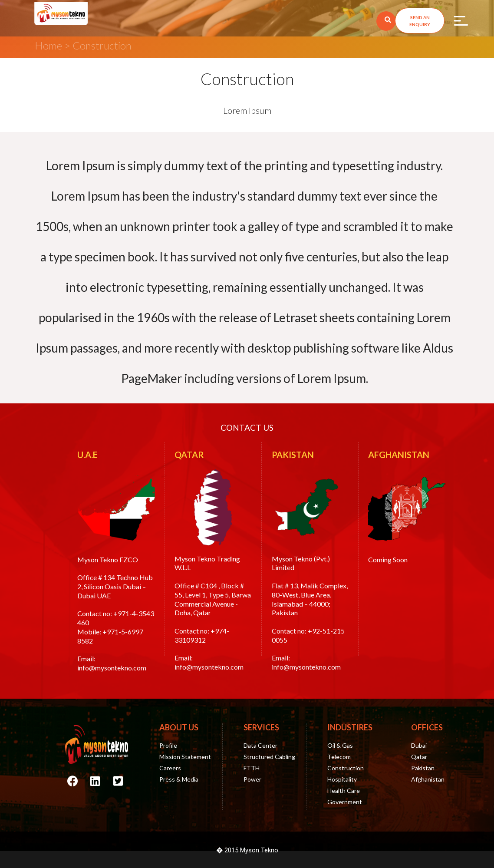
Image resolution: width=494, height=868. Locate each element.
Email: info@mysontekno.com (112, 663)
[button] (420, 21)
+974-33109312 (202, 635)
